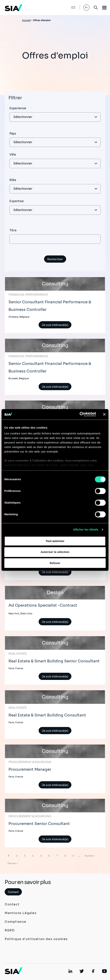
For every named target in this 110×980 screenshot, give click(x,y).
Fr (87, 7)
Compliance (16, 922)
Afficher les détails (86, 529)
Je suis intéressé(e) (55, 325)
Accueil (26, 20)
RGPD (10, 930)
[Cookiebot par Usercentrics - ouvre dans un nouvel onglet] (80, 414)
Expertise (16, 201)
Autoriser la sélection (55, 552)
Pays (13, 133)
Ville (13, 155)
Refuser (55, 563)
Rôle (13, 180)
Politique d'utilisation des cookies (36, 939)
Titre (13, 230)
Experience (18, 108)
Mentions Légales (21, 913)
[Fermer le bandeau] (104, 414)
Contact (13, 892)
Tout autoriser (55, 541)
